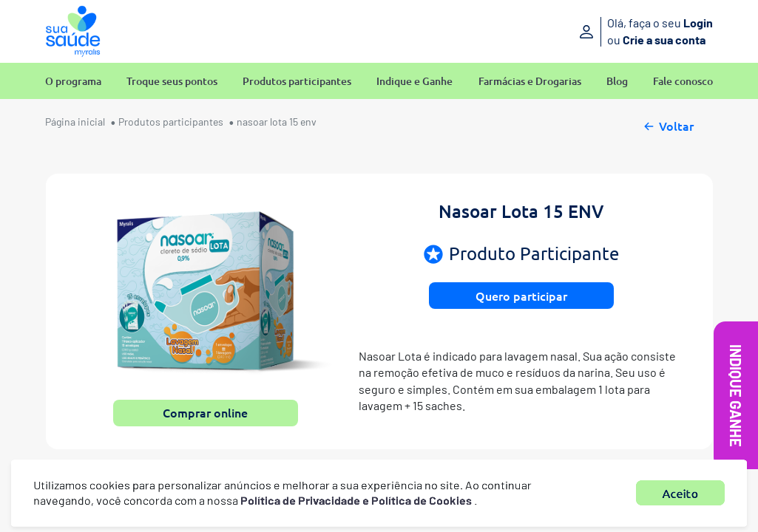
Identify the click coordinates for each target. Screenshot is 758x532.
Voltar (667, 124)
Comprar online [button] (205, 412)
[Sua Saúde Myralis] (73, 31)
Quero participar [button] (521, 296)
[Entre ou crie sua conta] (609, 31)
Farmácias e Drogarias (530, 82)
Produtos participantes (297, 82)
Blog (617, 82)
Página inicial (75, 122)
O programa (73, 82)
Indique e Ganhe (414, 82)
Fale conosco (683, 82)
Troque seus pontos (172, 82)
